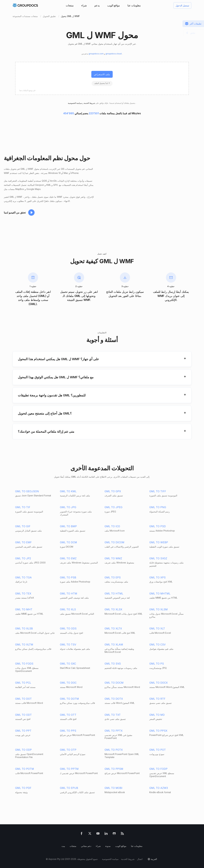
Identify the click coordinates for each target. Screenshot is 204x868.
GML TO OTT (68, 715)
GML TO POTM (25, 769)
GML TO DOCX (158, 683)
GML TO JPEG (113, 507)
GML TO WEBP (159, 542)
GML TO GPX (113, 491)
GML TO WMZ (113, 558)
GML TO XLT (157, 628)
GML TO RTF (157, 699)
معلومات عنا (134, 5)
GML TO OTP (68, 750)
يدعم (97, 5)
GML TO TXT (113, 715)
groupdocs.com (96, 54)
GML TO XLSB (24, 628)
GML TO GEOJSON (27, 491)
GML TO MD (157, 715)
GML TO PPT (23, 731)
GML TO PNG (158, 507)
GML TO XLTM (24, 645)
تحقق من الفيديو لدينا (15, 213)
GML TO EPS (113, 577)
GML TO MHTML (160, 594)
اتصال (140, 859)
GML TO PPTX (114, 731)
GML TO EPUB (69, 788)
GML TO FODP (158, 769)
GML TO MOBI (113, 788)
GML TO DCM (68, 542)
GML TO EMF (23, 542)
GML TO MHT (24, 609)
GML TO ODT (23, 715)
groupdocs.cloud (114, 54)
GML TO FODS (24, 664)
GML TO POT (158, 750)
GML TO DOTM (69, 699)
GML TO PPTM (69, 769)
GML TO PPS (68, 731)
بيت (63, 846)
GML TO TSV (68, 645)
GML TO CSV (157, 645)
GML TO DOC (68, 683)
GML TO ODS (68, 628)
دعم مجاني (86, 846)
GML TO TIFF (158, 491)
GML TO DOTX (114, 699)
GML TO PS (157, 664)
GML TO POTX (114, 750)
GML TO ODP (23, 750)
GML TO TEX (23, 594)
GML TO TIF (23, 507)
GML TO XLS (68, 609)
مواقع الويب (114, 5)
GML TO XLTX (113, 628)
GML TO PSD (158, 526)
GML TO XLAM (114, 645)
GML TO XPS (157, 577)
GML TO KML (68, 491)
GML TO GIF (23, 526)
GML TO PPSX (158, 731)
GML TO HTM (69, 594)
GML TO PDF (23, 788)
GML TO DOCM (114, 683)
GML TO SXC (68, 664)
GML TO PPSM (114, 769)
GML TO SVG (113, 664)
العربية (154, 859)
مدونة (108, 846)
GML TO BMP (68, 526)
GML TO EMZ (68, 558)
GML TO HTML (114, 594)
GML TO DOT (23, 699)
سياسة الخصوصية (110, 859)
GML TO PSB (68, 577)
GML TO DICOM (114, 542)
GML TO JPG (68, 507)
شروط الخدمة (89, 103)
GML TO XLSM (158, 609)
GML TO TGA (23, 577)
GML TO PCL (23, 683)
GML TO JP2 (23, 558)
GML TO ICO (112, 526)
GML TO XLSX (113, 609)
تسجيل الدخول (182, 5)
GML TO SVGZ (158, 558)
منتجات (70, 5)
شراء (84, 5)
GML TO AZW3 (159, 788)
